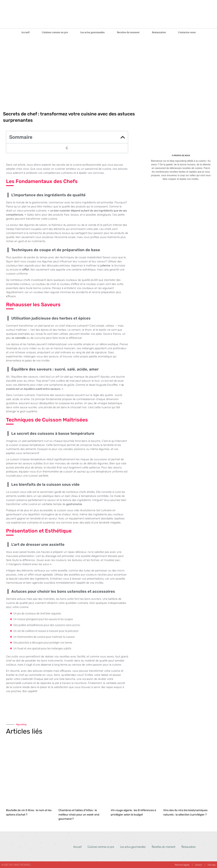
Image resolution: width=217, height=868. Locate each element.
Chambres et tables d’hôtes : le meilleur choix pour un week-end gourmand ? (79, 815)
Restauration (159, 32)
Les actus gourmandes (92, 32)
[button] (123, 137)
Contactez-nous (187, 32)
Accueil (25, 32)
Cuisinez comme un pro (55, 32)
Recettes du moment (128, 32)
